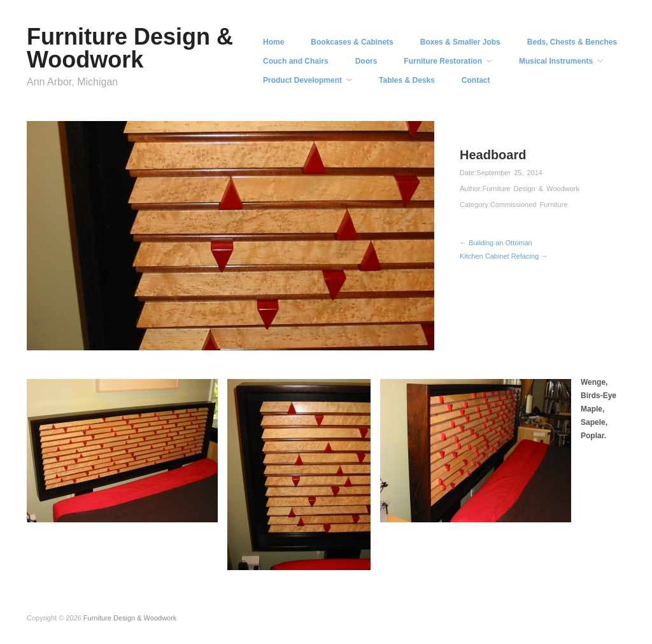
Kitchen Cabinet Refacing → (504, 256)
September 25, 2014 (509, 173)
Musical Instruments (556, 61)
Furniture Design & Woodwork (130, 48)
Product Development (302, 80)
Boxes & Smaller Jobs (460, 42)
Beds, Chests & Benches (572, 42)
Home (273, 42)
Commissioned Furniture (529, 204)
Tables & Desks (407, 80)
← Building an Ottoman (496, 243)
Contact (476, 80)
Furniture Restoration (443, 61)
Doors (366, 61)
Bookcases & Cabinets (352, 42)
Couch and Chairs (296, 61)
